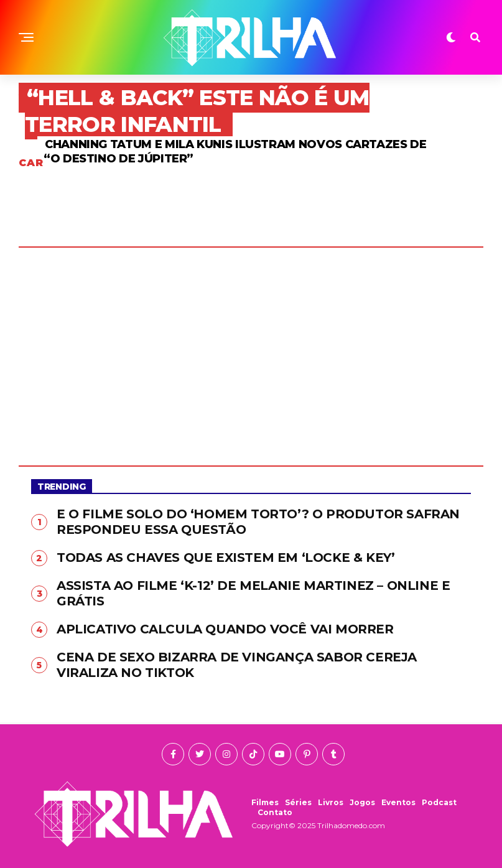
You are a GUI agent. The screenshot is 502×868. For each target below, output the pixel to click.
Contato (275, 812)
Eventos (398, 802)
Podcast (439, 802)
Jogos (362, 802)
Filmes (265, 802)
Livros (331, 802)
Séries (298, 802)
